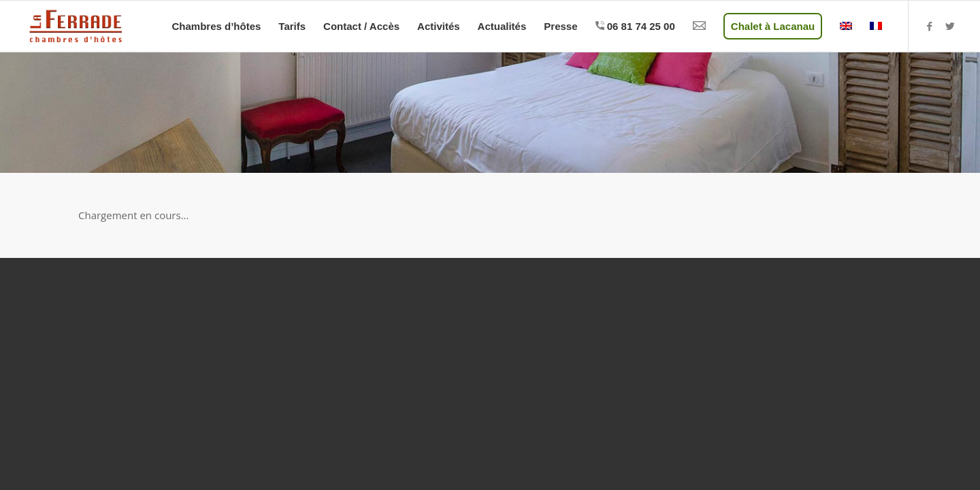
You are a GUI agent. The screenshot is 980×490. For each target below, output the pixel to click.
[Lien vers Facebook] (930, 26)
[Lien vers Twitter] (950, 26)
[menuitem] (216, 26)
